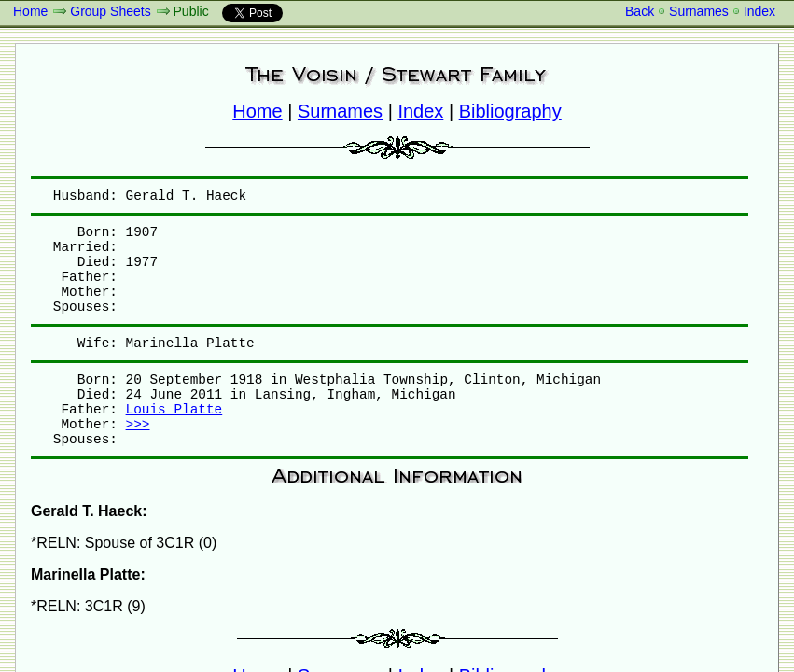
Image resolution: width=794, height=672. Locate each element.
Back (640, 11)
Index (759, 11)
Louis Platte (174, 410)
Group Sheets (110, 11)
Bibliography (510, 111)
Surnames (699, 11)
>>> (138, 425)
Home (30, 11)
